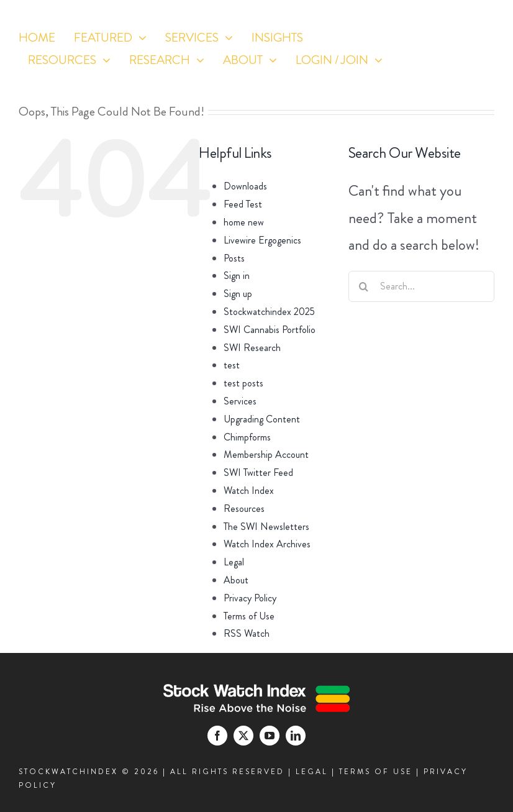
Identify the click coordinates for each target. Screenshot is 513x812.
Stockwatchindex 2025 (269, 312)
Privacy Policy (250, 598)
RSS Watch (247, 633)
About (236, 580)
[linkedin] (484, 79)
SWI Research (252, 348)
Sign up (238, 294)
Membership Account (266, 454)
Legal (234, 562)
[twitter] (438, 79)
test (232, 365)
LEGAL (312, 772)
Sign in (237, 276)
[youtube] (461, 79)
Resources (244, 509)
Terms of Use (249, 616)
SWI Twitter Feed (258, 472)
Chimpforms (247, 437)
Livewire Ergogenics (262, 240)
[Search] (364, 286)
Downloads (245, 186)
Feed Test (243, 204)
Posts (234, 258)
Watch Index (249, 490)
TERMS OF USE (376, 772)
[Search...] (421, 286)
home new (244, 222)
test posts (243, 383)
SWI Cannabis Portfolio (270, 330)
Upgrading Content (262, 419)
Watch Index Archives (267, 544)
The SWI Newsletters (266, 527)
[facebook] (415, 79)
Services (240, 401)
